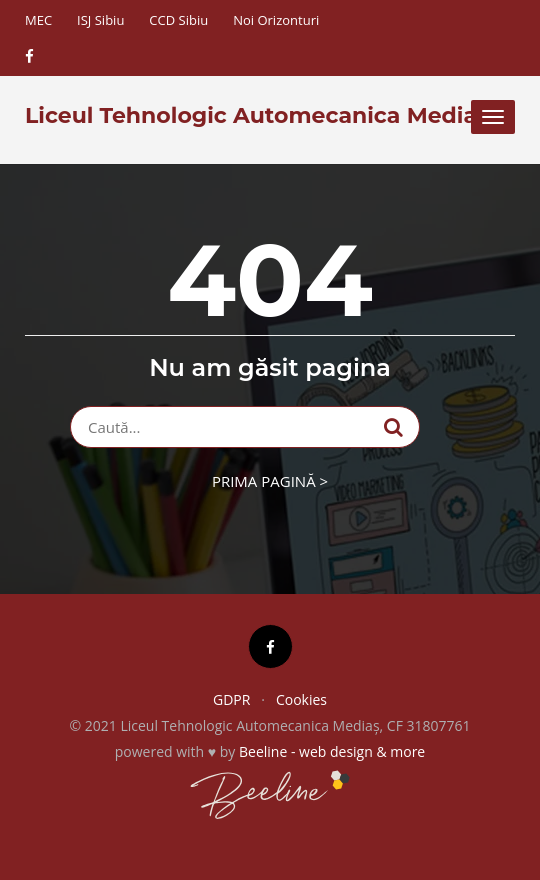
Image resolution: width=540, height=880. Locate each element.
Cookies (301, 699)
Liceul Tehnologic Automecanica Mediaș (257, 116)
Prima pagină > (270, 481)
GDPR (231, 699)
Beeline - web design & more (332, 751)
